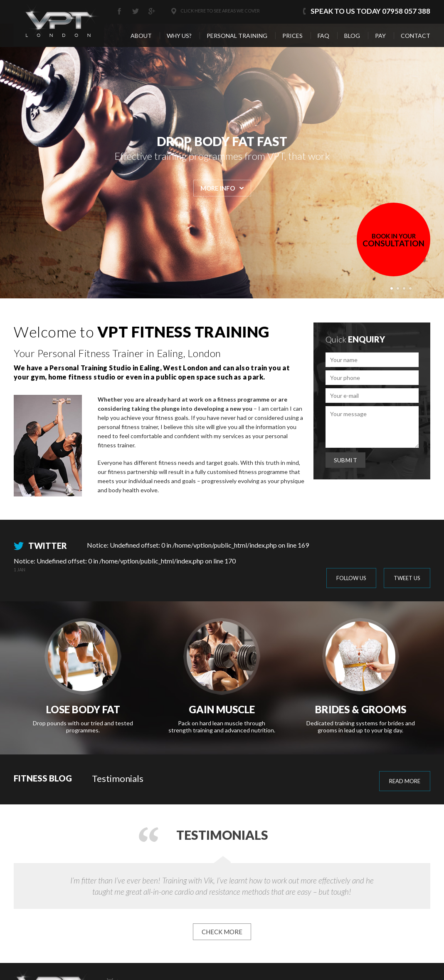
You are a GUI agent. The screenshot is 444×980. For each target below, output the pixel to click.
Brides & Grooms (361, 709)
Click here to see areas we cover (220, 11)
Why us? (179, 36)
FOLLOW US (351, 578)
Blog (352, 36)
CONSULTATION (393, 240)
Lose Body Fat (83, 709)
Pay (380, 36)
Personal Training (237, 36)
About (141, 36)
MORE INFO (218, 188)
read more (405, 781)
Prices (292, 36)
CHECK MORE (222, 932)
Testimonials (118, 778)
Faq (323, 36)
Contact (416, 36)
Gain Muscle (222, 709)
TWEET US (407, 578)
